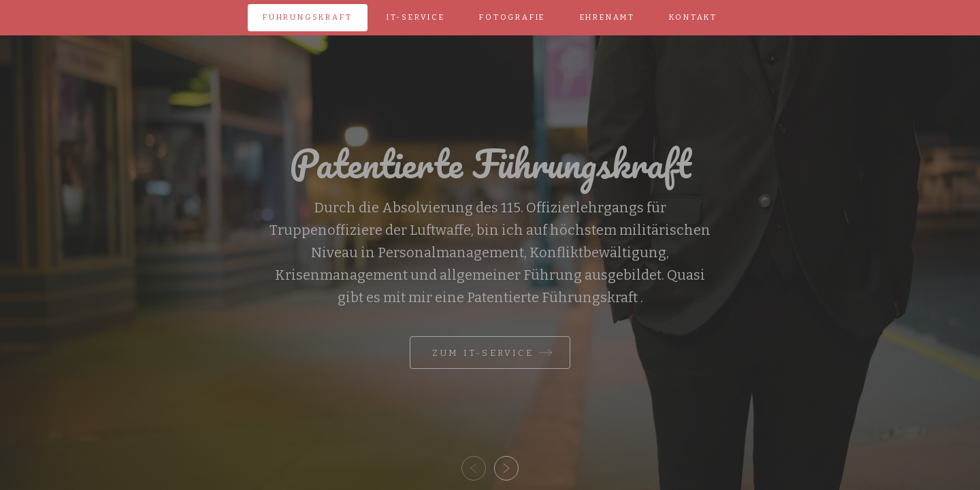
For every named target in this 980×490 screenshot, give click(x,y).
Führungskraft (307, 17)
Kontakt (693, 17)
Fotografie (512, 17)
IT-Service (416, 17)
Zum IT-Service (483, 353)
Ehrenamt (607, 17)
